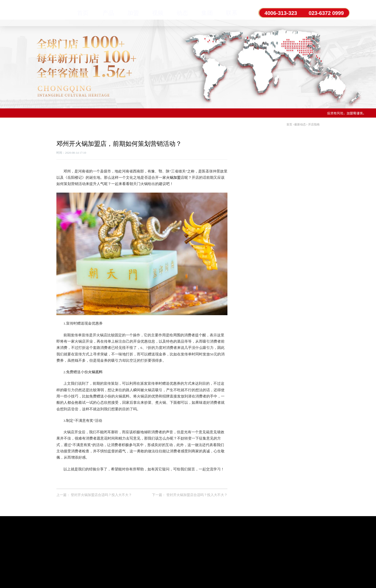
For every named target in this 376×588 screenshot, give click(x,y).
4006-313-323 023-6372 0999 (304, 13)
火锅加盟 (173, 178)
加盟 (133, 13)
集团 (207, 13)
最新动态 (300, 125)
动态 (182, 13)
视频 (158, 13)
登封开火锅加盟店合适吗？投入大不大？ (101, 495)
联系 (232, 13)
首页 (83, 13)
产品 (108, 13)
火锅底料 (95, 372)
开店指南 (314, 125)
